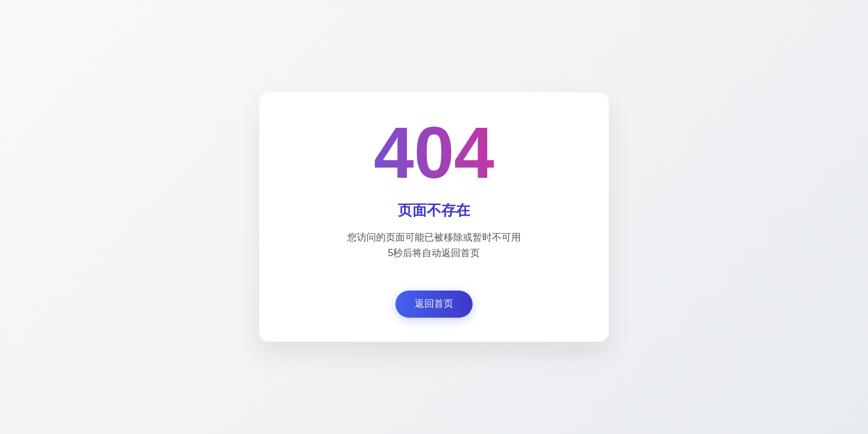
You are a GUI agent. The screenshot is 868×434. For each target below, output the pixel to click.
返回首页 (434, 303)
